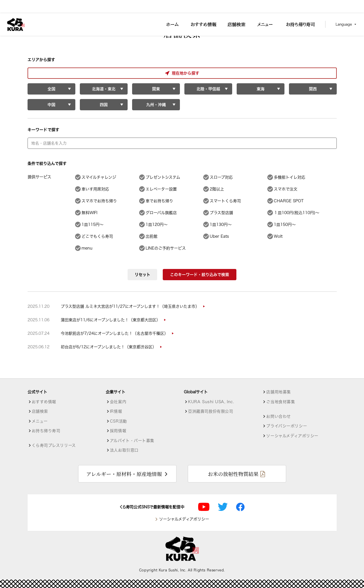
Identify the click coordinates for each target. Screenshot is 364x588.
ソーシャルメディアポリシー (292, 436)
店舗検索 (40, 411)
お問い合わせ (278, 416)
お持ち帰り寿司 (46, 431)
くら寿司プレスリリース (54, 445)
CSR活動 (118, 421)
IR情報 (116, 411)
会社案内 (118, 402)
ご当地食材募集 (281, 402)
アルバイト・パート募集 (132, 441)
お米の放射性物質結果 (233, 474)
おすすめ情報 (44, 402)
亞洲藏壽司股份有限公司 (211, 411)
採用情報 (118, 431)
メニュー (40, 421)
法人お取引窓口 (124, 450)
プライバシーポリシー (287, 426)
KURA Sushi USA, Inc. (211, 402)
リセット (143, 275)
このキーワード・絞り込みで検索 (200, 275)
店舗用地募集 (278, 392)
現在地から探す (51, 73)
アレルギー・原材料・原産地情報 (124, 474)
